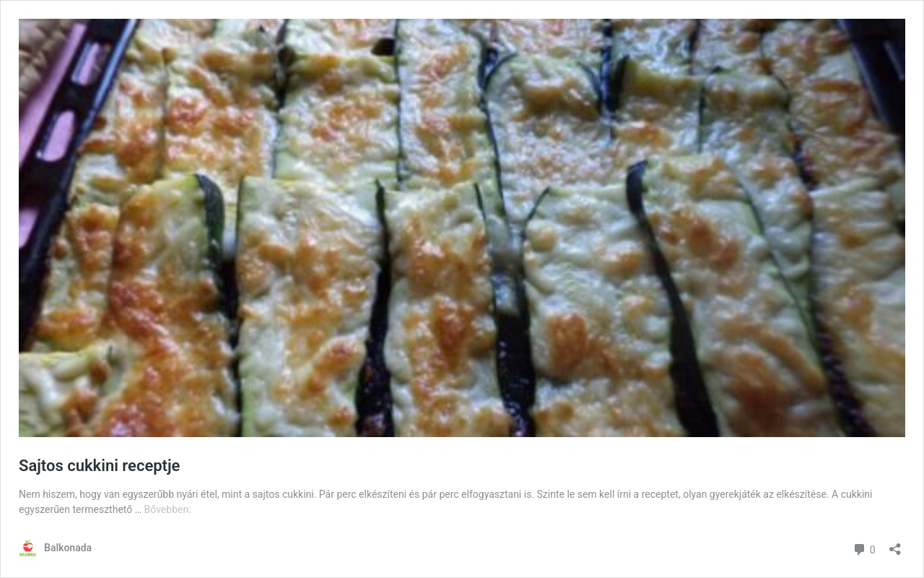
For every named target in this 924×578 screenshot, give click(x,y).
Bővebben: (168, 509)
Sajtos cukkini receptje (99, 466)
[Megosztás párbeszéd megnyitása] (895, 544)
